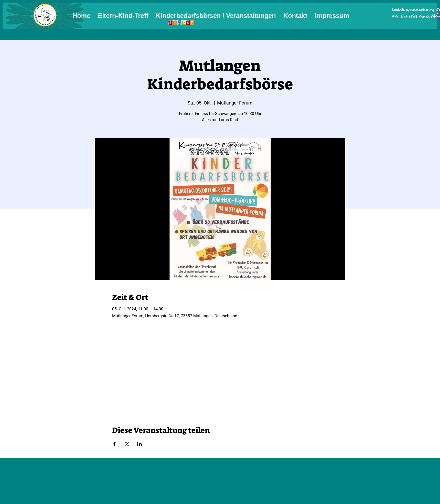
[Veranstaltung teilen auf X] (127, 444)
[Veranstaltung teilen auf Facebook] (115, 444)
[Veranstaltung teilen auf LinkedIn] (140, 444)
